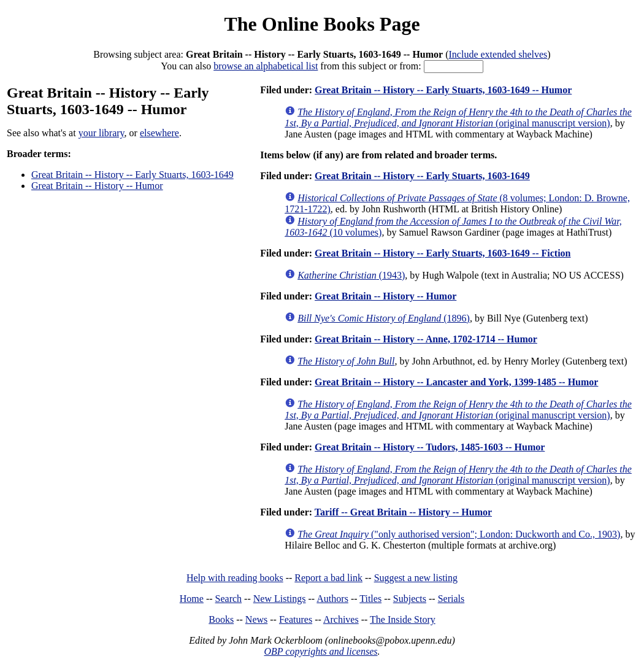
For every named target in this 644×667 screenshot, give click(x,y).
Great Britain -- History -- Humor (97, 186)
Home (192, 599)
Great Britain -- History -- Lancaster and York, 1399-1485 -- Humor (456, 382)
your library (102, 133)
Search (229, 599)
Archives (341, 619)
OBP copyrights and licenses (320, 651)
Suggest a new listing (416, 578)
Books (221, 619)
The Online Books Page (322, 24)
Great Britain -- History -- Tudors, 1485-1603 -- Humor (430, 447)
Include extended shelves (498, 54)
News (256, 619)
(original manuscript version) (458, 118)
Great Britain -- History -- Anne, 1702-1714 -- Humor (426, 339)
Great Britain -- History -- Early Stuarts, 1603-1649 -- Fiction (443, 253)
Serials (451, 599)
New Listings (280, 599)
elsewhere (159, 133)
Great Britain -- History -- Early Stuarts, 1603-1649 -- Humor (443, 90)
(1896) (384, 318)
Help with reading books (235, 578)
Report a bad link (328, 578)
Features (296, 619)
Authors (332, 599)
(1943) (351, 275)
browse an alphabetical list (266, 66)
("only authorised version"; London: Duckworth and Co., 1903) (459, 534)
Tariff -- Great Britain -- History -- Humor (403, 512)
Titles (370, 599)
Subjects (410, 599)
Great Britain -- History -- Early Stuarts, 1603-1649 (132, 175)
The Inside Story (403, 619)
